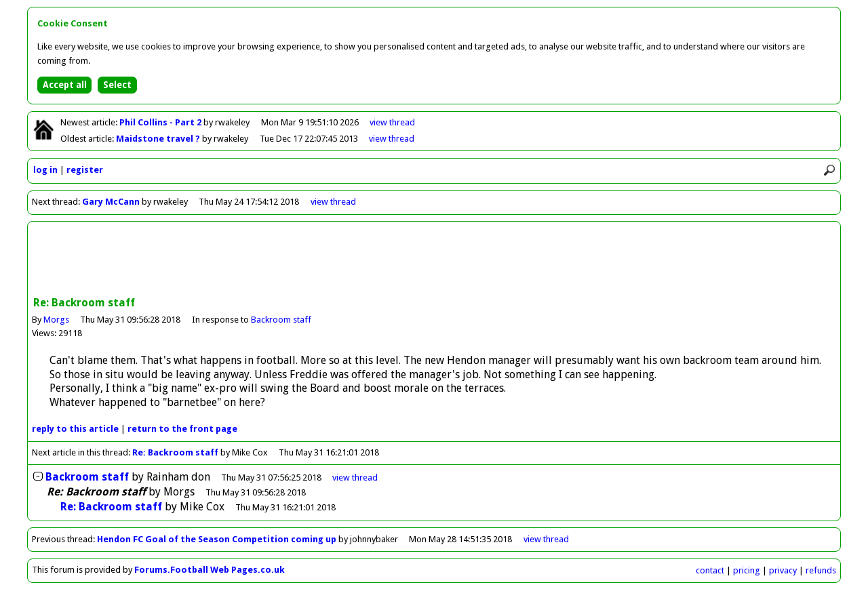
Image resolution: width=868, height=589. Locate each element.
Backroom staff (281, 320)
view (392, 122)
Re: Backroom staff (175, 452)
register (85, 170)
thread (355, 478)
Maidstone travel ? (159, 139)
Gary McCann (111, 202)
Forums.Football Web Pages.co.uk (210, 570)
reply (75, 429)
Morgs (56, 320)
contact (710, 570)
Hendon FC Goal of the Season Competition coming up (217, 539)
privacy (783, 570)
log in (45, 170)
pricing (747, 570)
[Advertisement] (434, 260)
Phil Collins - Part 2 (161, 122)
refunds (821, 570)
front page (182, 429)
